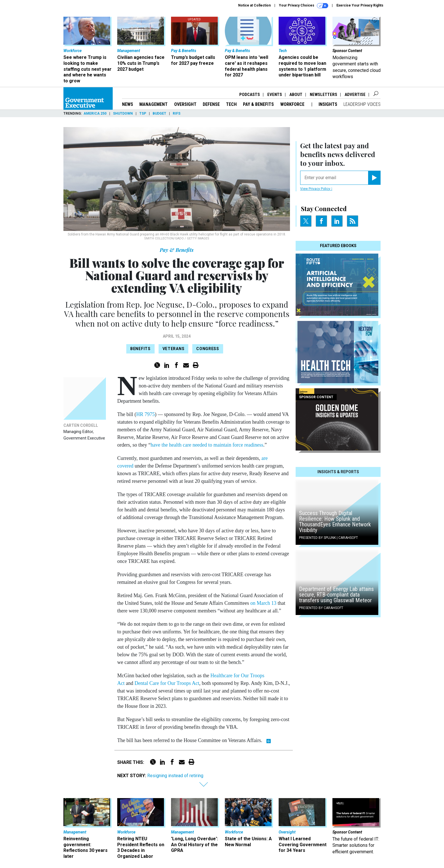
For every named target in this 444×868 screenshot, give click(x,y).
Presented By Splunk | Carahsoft (328, 538)
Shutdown (123, 113)
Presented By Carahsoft (321, 608)
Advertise (355, 95)
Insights (328, 104)
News (128, 104)
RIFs (177, 113)
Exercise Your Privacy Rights (360, 5)
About (296, 95)
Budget (159, 113)
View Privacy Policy (316, 189)
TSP (143, 113)
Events (275, 95)
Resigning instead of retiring (175, 776)
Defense (211, 104)
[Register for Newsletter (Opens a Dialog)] (374, 178)
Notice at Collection (254, 5)
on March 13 (263, 603)
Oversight (185, 104)
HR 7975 (146, 414)
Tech (231, 104)
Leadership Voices (362, 104)
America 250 (95, 113)
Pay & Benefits (258, 104)
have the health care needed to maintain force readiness (207, 445)
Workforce (293, 104)
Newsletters (324, 95)
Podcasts (250, 95)
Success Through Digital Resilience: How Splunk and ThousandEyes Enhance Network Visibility (335, 522)
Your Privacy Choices (304, 6)
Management (153, 104)
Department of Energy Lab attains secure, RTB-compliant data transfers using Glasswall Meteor (336, 595)
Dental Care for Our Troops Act (167, 683)
